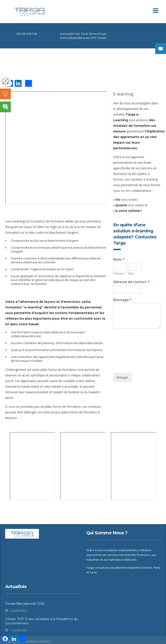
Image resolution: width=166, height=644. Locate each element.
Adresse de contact (131, 282)
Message (122, 300)
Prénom (118, 274)
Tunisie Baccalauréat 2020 (25, 604)
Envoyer (122, 377)
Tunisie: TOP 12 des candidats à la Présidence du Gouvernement (41, 621)
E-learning (123, 94)
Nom (119, 259)
